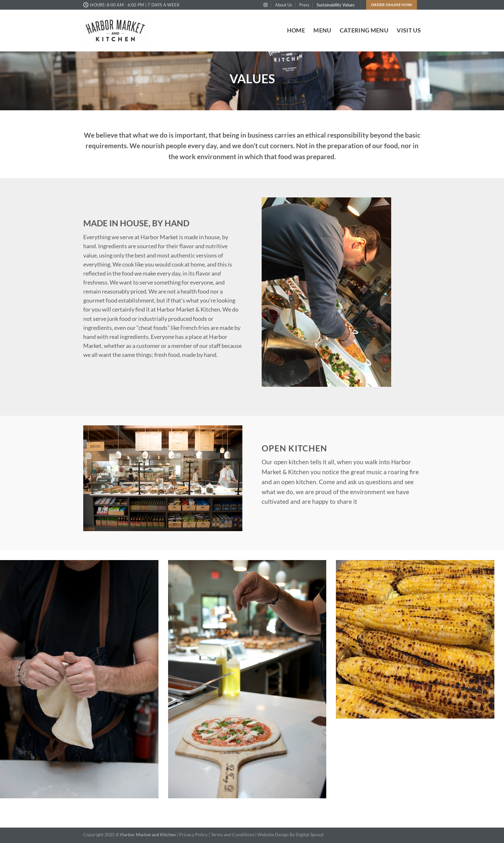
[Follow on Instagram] (265, 5)
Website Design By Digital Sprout (291, 834)
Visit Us (409, 30)
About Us (284, 5)
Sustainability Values (336, 5)
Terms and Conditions (233, 834)
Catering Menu (364, 30)
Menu (322, 30)
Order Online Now (392, 5)
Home (296, 30)
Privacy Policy (193, 834)
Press (304, 5)
